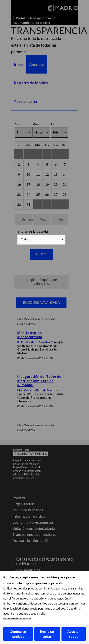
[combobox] (41, 240)
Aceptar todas (74, 634)
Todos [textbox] (25, 239)
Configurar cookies (18, 634)
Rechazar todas (47, 634)
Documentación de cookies (17, 619)
